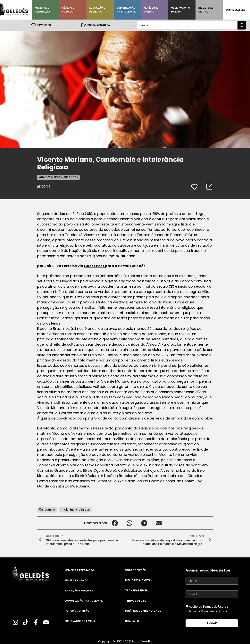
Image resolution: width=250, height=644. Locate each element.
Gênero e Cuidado (68, 10)
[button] (115, 523)
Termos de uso (136, 601)
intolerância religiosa (75, 509)
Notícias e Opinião (151, 10)
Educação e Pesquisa (97, 10)
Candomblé (47, 509)
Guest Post (94, 266)
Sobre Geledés (235, 10)
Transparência (136, 590)
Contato (132, 621)
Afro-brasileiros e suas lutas (58, 177)
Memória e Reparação (42, 10)
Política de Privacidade (143, 611)
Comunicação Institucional (126, 10)
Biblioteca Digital (206, 10)
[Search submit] (242, 25)
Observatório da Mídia (181, 10)
